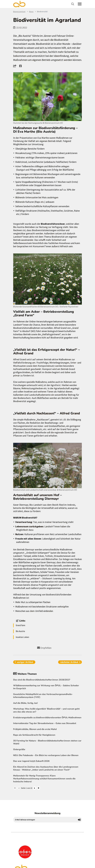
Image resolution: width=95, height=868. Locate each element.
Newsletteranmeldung (47, 813)
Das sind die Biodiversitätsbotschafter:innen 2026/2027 (42, 680)
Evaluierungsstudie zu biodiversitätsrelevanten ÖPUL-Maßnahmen (47, 718)
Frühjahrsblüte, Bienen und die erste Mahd (35, 729)
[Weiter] (35, 788)
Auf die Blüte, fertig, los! (25, 703)
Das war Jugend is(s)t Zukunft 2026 (31, 761)
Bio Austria (20, 631)
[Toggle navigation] (73, 4)
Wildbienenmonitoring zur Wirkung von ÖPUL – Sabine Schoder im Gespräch (46, 687)
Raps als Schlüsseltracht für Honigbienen (34, 735)
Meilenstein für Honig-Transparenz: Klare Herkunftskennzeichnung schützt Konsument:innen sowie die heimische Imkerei (44, 779)
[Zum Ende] (38, 788)
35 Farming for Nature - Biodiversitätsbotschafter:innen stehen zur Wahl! (47, 742)
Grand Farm (20, 625)
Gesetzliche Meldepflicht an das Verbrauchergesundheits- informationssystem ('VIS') (43, 696)
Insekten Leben (22, 637)
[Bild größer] (47, 97)
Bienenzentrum (19, 12)
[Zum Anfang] (15, 788)
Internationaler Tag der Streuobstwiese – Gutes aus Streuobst (45, 723)
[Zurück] (19, 788)
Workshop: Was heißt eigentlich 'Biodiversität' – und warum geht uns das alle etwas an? (46, 710)
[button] (16, 66)
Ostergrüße (19, 749)
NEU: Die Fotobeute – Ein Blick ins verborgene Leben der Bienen (46, 755)
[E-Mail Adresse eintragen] (45, 820)
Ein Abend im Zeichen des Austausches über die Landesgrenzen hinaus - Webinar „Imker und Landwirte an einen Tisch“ (46, 768)
